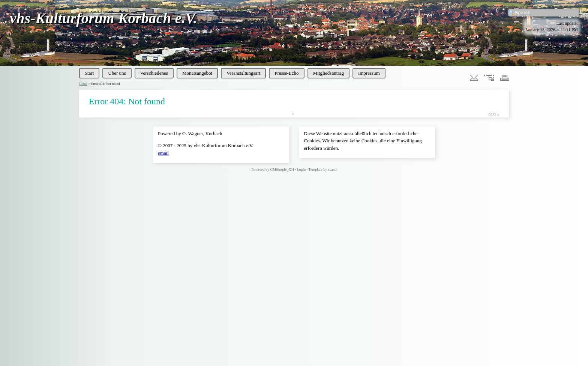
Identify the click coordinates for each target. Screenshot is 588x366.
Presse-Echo (286, 73)
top (294, 114)
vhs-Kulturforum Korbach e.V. (103, 18)
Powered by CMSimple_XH (273, 169)
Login (301, 169)
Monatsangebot (197, 73)
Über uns (117, 73)
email (163, 153)
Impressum (369, 73)
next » (494, 114)
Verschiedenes (154, 73)
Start (89, 73)
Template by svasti (323, 169)
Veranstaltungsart (243, 73)
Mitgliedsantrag (328, 73)
